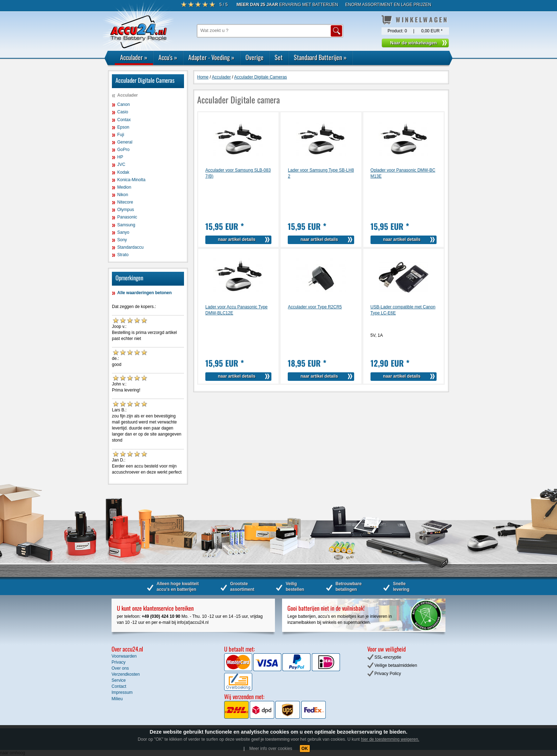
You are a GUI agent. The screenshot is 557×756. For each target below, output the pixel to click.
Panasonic (127, 217)
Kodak (123, 172)
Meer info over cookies (271, 749)
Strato (123, 255)
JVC (121, 164)
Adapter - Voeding (211, 57)
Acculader (134, 57)
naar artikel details (237, 239)
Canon (123, 104)
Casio (123, 112)
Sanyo (123, 232)
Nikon (123, 195)
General (125, 142)
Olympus (126, 210)
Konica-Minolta (131, 180)
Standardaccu (130, 247)
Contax (124, 120)
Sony (122, 240)
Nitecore (125, 202)
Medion (124, 187)
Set (279, 57)
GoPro (123, 150)
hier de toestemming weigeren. (390, 739)
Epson (123, 127)
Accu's (168, 57)
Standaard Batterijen (320, 57)
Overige (255, 57)
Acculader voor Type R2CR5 (315, 307)
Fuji (121, 135)
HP (120, 157)
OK (305, 749)
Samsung (126, 225)
